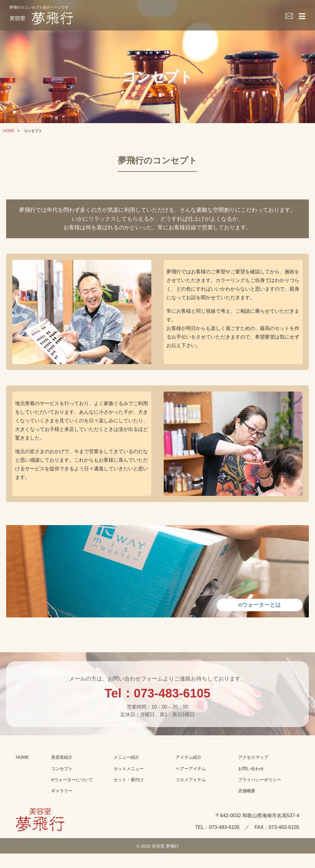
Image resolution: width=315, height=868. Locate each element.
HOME (9, 131)
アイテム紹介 (189, 775)
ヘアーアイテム (191, 786)
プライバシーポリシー (260, 797)
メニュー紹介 (126, 775)
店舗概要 (247, 808)
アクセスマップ (253, 775)
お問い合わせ (251, 786)
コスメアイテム (191, 797)
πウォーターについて (72, 797)
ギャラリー (62, 808)
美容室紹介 (62, 775)
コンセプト (62, 786)
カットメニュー (129, 786)
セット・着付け (129, 797)
